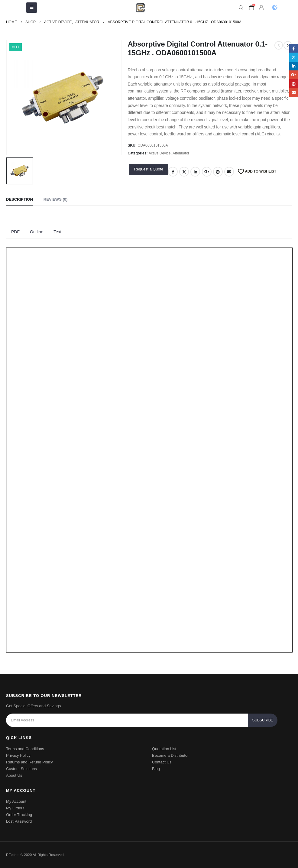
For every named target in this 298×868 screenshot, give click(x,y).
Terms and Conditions (25, 749)
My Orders (15, 808)
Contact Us (162, 762)
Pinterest (218, 172)
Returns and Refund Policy (29, 762)
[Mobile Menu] (32, 8)
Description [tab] (19, 199)
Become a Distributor (170, 755)
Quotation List (164, 749)
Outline (37, 232)
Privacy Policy (18, 755)
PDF (15, 232)
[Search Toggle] (241, 8)
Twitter (184, 172)
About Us (14, 775)
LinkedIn (195, 172)
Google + (207, 172)
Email (229, 172)
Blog (156, 769)
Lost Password (19, 821)
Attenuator (181, 153)
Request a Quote (149, 169)
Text (57, 232)
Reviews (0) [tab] (55, 199)
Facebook (173, 172)
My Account (16, 801)
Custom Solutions (21, 769)
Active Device (160, 153)
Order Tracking (19, 815)
